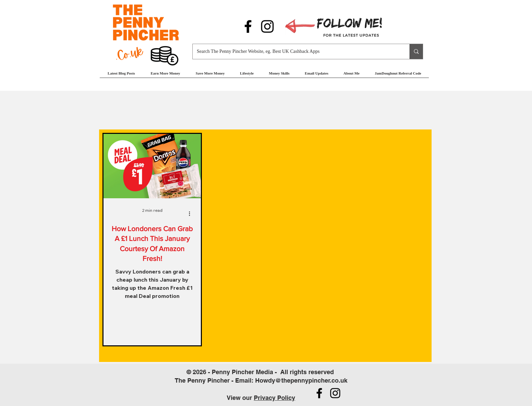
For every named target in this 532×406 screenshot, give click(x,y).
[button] (165, 75)
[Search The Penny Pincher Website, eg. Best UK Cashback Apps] (296, 52)
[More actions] (192, 214)
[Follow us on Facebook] (248, 26)
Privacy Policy (274, 398)
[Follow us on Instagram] (267, 26)
